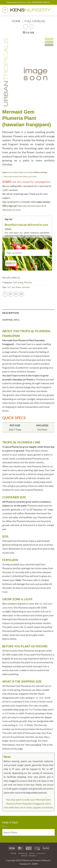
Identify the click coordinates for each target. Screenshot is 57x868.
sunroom (26, 287)
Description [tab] (11, 313)
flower (18, 287)
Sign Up (9, 219)
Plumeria (28, 282)
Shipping (23, 853)
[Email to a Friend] (16, 294)
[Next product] (25, 27)
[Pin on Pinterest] (22, 294)
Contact (41, 853)
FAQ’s (32, 853)
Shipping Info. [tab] (11, 320)
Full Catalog (35, 21)
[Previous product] (31, 27)
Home (16, 21)
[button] (5, 10)
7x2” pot (11, 287)
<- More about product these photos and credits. (20, 176)
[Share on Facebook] (5, 294)
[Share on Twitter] (11, 294)
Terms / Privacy (29, 856)
